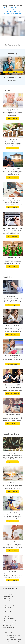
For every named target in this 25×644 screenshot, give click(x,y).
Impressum (17, 633)
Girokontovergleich (7, 608)
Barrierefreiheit (18, 642)
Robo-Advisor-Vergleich (8, 619)
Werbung (10, 642)
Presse (20, 640)
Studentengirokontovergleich (9, 621)
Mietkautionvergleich (7, 614)
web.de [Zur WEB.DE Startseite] (6, 2)
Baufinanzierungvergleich (8, 594)
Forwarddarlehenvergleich (9, 603)
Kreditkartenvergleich (8, 612)
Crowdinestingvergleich (8, 596)
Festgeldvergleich (7, 601)
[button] (2, 2)
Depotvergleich (6, 599)
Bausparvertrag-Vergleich (8, 628)
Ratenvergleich (6, 616)
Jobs (5, 642)
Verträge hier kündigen (10, 635)
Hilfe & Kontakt (9, 633)
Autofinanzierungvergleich (9, 592)
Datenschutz (13, 637)
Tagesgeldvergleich (7, 625)
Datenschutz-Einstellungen (10, 640)
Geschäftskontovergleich (8, 605)
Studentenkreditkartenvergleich (10, 623)
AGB (19, 635)
